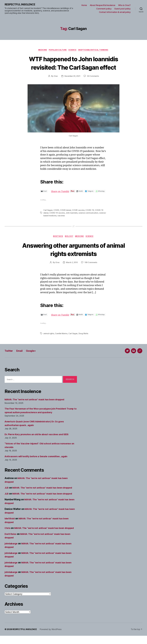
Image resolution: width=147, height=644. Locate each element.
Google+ (33, 355)
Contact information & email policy (115, 12)
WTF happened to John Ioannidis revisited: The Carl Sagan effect (73, 63)
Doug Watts (83, 338)
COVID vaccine (78, 212)
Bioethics (57, 239)
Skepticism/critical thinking (95, 50)
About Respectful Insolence (103, 5)
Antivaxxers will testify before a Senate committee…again (38, 461)
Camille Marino (61, 338)
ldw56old (10, 523)
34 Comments (93, 76)
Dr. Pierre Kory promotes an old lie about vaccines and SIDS (38, 439)
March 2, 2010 (72, 265)
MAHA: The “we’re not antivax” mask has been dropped (36, 404)
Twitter (9, 355)
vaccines (69, 218)
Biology (69, 239)
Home (84, 5)
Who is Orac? (124, 5)
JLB (7, 492)
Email (21, 355)
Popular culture (57, 50)
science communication (89, 215)
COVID (56, 212)
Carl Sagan (48, 212)
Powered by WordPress (51, 638)
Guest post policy (122, 9)
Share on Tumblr (68, 191)
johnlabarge (11, 552)
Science (73, 50)
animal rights (49, 338)
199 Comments (91, 265)
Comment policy (104, 9)
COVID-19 (90, 212)
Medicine (42, 50)
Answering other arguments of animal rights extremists (73, 252)
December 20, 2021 (72, 76)
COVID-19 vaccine (57, 215)
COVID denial (66, 212)
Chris (8, 533)
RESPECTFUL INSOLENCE (21, 5)
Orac (55, 76)
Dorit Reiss (11, 542)
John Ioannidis (72, 215)
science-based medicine (54, 218)
